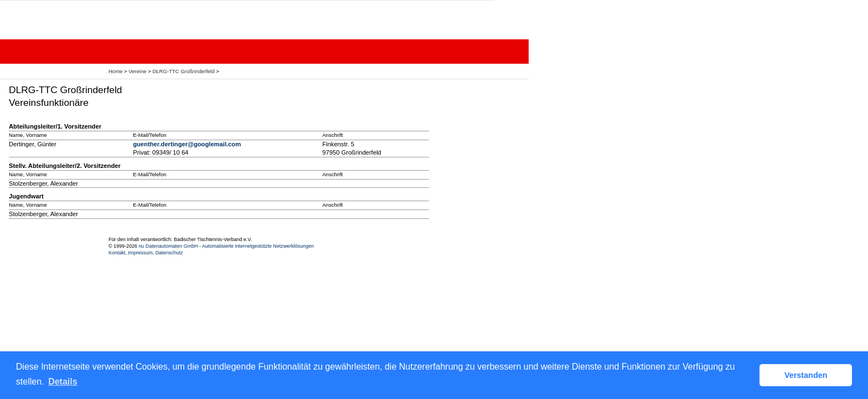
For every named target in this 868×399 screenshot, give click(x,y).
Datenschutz (169, 253)
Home (115, 71)
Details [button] (63, 382)
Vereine (137, 71)
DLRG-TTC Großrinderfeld (183, 71)
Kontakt (117, 253)
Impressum (140, 253)
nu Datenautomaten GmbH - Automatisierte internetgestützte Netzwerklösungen (226, 246)
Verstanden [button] (806, 375)
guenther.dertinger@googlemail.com (187, 144)
